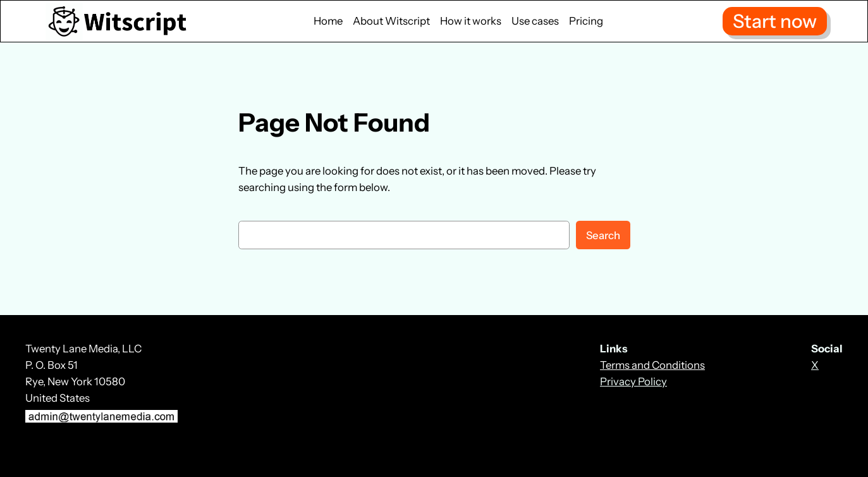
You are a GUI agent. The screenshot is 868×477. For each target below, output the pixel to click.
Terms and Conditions (652, 365)
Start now (775, 21)
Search (603, 235)
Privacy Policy (633, 381)
